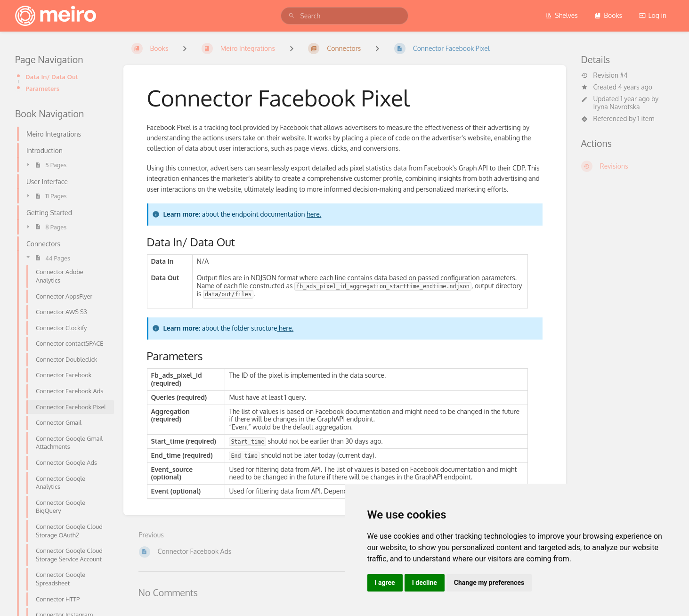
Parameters (42, 88)
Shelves (562, 15)
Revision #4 (604, 75)
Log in (653, 15)
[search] (344, 16)
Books (608, 15)
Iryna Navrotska (617, 107)
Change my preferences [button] (489, 583)
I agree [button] (385, 583)
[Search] (292, 16)
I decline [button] (425, 583)
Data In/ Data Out (52, 77)
